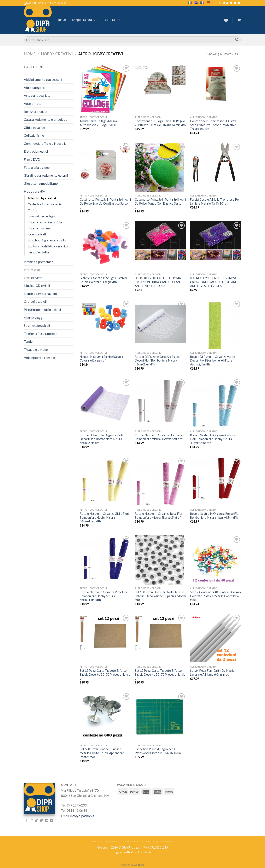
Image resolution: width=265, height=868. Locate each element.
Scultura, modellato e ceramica (48, 246)
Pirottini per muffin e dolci (42, 309)
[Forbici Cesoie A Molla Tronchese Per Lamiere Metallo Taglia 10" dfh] (216, 163)
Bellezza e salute (36, 112)
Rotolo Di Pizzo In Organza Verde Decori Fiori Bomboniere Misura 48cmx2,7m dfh (213, 360)
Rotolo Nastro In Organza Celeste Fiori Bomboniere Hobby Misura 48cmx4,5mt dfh (213, 439)
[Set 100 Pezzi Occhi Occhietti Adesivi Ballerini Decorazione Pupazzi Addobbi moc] (160, 560)
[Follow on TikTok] (227, 3)
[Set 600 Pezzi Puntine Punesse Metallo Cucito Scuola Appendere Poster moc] (105, 717)
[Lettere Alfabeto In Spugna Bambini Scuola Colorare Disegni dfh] (105, 246)
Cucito (32, 210)
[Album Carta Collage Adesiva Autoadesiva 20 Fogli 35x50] (105, 89)
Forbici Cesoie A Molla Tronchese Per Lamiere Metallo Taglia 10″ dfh (215, 201)
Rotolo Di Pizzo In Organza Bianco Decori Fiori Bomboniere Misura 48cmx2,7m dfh (158, 360)
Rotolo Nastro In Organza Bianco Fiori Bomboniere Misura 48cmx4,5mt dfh (160, 437)
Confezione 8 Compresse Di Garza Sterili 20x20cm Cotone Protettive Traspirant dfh (213, 125)
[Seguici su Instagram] (223, 3)
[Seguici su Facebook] (219, 3)
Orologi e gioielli (36, 301)
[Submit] (237, 40)
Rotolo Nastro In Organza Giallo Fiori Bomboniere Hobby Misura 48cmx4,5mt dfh (104, 517)
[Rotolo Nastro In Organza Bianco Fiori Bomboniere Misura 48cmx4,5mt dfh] (160, 401)
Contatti (112, 20)
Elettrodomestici (36, 151)
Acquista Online (86, 20)
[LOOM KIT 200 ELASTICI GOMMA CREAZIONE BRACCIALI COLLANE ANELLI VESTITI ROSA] (160, 241)
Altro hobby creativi (42, 198)
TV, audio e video (36, 349)
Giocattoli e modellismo (41, 183)
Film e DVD (32, 159)
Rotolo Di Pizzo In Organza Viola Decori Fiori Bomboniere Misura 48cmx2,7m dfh (101, 439)
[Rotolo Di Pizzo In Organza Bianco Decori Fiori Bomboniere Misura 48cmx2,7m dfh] (160, 324)
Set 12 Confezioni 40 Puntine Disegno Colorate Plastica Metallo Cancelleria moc (215, 596)
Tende (28, 341)
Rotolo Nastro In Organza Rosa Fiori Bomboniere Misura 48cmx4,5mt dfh (159, 516)
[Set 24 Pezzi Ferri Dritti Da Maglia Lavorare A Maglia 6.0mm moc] (216, 638)
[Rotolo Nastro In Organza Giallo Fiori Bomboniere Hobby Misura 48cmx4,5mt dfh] (105, 480)
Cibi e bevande (34, 127)
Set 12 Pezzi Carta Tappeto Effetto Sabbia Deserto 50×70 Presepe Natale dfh (105, 674)
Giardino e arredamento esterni (46, 175)
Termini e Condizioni (104, 841)
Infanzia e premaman (39, 262)
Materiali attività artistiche (45, 222)
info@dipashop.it (82, 816)
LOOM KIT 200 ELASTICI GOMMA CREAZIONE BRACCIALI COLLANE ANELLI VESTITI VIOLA (213, 282)
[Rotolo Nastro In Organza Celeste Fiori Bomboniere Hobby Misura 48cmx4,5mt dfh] (216, 403)
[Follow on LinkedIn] (235, 3)
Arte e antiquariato (37, 95)
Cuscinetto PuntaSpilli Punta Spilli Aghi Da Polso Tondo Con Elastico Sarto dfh (160, 203)
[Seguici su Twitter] (231, 3)
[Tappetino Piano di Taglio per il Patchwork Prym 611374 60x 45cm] (160, 717)
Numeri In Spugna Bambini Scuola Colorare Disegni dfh (101, 359)
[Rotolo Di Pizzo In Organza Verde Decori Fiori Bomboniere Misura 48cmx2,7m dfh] (216, 325)
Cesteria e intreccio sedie (45, 204)
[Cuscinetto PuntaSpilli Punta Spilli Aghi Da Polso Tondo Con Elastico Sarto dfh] (160, 167)
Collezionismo (34, 135)
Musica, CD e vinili (37, 285)
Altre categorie (35, 87)
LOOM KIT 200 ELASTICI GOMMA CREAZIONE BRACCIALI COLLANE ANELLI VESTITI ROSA (158, 282)
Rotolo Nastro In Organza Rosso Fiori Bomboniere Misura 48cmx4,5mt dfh (215, 516)
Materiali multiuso (39, 228)
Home (62, 20)
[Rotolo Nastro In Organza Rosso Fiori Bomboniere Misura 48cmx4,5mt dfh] (216, 479)
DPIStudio (145, 852)
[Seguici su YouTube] (239, 3)
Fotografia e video (37, 167)
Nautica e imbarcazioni (40, 294)
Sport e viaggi (34, 318)
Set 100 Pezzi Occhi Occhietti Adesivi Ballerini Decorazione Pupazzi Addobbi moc (160, 596)
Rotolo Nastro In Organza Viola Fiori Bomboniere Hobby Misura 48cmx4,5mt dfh (104, 596)
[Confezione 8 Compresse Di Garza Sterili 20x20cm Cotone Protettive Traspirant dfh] (216, 83)
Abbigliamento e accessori (43, 79)
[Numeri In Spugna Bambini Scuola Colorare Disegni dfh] (105, 317)
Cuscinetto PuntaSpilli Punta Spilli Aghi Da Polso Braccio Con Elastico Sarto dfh (105, 203)
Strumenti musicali (37, 325)
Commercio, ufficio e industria (45, 143)
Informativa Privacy (161, 841)
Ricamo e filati (37, 234)
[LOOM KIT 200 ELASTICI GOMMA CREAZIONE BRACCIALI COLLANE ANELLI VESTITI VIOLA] (216, 241)
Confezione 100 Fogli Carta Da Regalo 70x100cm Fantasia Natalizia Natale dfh (160, 123)
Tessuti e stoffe (38, 252)
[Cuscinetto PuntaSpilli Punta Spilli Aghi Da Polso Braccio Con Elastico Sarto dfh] (105, 162)
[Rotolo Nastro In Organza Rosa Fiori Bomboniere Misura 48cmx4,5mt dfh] (160, 482)
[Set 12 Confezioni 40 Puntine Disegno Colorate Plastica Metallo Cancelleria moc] (216, 560)
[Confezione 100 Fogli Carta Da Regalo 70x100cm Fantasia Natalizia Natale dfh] (160, 83)
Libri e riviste (33, 278)
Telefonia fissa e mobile (40, 333)
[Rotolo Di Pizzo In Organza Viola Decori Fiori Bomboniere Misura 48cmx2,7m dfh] (105, 403)
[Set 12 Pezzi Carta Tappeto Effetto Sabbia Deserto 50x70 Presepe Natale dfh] (105, 633)
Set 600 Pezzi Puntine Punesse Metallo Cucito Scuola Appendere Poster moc (102, 753)
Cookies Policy (133, 841)
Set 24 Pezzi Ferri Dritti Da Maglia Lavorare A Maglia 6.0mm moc (212, 673)
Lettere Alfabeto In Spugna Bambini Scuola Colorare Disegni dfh (103, 280)
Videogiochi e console (39, 357)
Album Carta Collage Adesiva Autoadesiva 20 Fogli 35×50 (99, 123)
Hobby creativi (57, 54)
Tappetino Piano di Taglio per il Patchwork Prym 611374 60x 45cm (158, 751)
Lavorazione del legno (42, 216)
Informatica (32, 269)
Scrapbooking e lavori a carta (47, 240)
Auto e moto (33, 103)
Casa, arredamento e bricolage (45, 119)
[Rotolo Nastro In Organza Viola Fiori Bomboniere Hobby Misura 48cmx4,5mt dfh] (105, 558)
